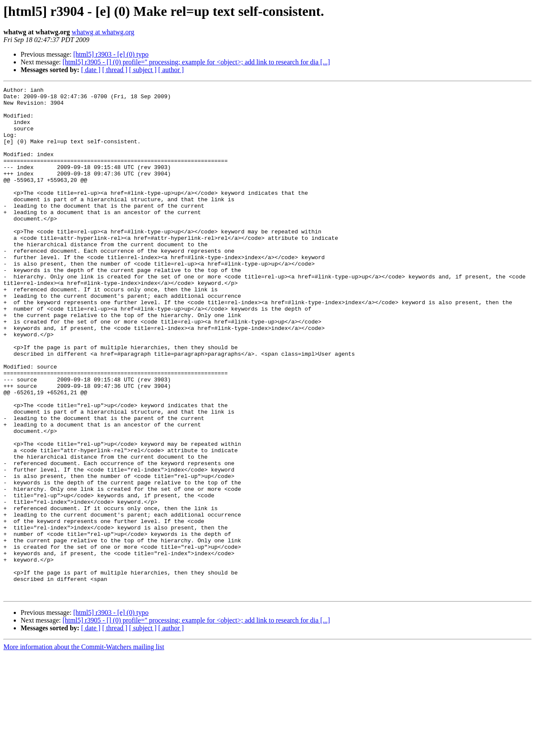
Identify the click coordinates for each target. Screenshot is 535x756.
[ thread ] (115, 70)
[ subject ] (143, 70)
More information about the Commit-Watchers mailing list (84, 748)
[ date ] (91, 70)
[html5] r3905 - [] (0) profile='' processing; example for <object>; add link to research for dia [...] (196, 62)
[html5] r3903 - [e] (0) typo (111, 54)
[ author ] (171, 70)
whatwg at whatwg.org (103, 32)
